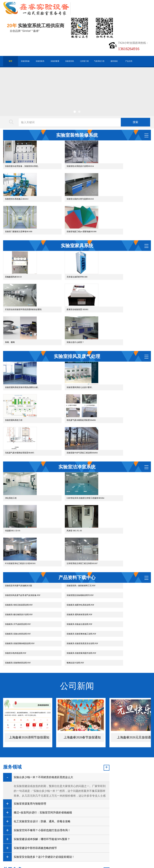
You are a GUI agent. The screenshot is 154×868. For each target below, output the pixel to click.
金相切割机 (28, 801)
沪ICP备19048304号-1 (57, 827)
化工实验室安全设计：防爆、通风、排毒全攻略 (42, 736)
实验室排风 (70, 61)
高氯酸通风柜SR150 (13, 272)
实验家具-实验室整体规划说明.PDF (20, 568)
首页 (10, 61)
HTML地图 (50, 815)
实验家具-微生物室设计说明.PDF (19, 549)
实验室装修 (25, 61)
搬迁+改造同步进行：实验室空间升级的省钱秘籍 (43, 728)
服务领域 (114, 61)
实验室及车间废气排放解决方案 (19, 529)
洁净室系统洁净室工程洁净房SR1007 (121, 507)
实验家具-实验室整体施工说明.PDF (120, 558)
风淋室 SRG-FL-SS (13, 507)
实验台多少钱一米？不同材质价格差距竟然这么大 (43, 692)
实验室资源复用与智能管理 (30, 719)
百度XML (34, 815)
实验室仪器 (62, 801)
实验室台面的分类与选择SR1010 (19, 218)
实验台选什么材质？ (114, 314)
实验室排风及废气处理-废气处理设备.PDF (123, 529)
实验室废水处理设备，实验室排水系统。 (22, 176)
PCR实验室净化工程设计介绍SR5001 (71, 507)
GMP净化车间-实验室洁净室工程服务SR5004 (74, 465)
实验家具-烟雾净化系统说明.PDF (119, 539)
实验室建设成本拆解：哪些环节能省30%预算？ (42, 754)
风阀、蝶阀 (60, 314)
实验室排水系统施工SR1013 (117, 176)
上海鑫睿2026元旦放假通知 (135, 652)
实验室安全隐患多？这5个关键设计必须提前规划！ (35, 781)
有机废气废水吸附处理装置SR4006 (20, 411)
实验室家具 (40, 61)
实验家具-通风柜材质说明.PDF (68, 549)
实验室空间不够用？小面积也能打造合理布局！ (42, 745)
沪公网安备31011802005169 (48, 821)
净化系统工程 (11, 465)
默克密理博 (45, 801)
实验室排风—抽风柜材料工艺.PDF (70, 529)
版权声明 (80, 815)
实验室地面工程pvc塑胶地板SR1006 (121, 218)
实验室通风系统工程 (114, 369)
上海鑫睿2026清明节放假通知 (29, 652)
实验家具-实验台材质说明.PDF (68, 558)
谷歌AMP (66, 815)
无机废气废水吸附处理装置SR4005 (70, 411)
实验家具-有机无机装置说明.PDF (69, 539)
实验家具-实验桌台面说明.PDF (18, 558)
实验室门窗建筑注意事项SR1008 (69, 218)
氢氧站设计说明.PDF (114, 578)
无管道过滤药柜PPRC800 (66, 272)
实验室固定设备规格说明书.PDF (19, 539)
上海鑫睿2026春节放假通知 (82, 652)
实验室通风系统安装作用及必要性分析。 (22, 369)
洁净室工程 (84, 61)
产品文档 (129, 61)
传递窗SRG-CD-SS (113, 465)
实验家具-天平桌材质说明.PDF (118, 549)
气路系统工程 (99, 61)
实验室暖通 (55, 61)
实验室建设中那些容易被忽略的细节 (35, 763)
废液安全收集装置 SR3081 (16, 314)
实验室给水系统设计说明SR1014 (69, 176)
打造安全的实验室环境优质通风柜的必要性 (124, 272)
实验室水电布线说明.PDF (116, 568)
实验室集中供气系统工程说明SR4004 (121, 411)
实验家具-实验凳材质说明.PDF (68, 578)
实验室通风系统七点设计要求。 (69, 369)
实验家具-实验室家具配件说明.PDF (20, 578)
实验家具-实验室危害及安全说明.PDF (71, 568)
